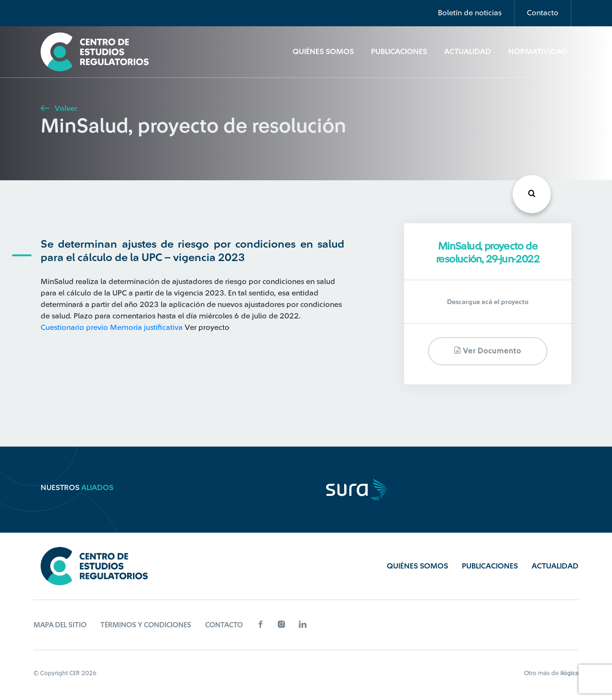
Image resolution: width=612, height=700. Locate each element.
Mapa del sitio (60, 625)
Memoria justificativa (146, 328)
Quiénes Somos (323, 52)
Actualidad (468, 52)
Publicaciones (399, 52)
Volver (59, 109)
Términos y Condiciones (146, 625)
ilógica (569, 673)
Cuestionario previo (74, 328)
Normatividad (538, 52)
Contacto (543, 13)
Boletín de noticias (470, 13)
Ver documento (487, 351)
